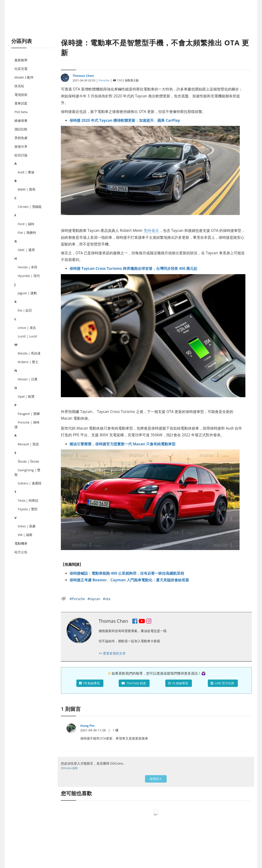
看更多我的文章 (114, 653)
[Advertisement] (131, 24)
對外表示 (152, 230)
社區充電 (21, 69)
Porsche (104, 80)
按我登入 (156, 779)
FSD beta (21, 112)
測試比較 (21, 129)
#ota (107, 599)
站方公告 (21, 552)
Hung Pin (87, 726)
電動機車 (21, 543)
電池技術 (21, 95)
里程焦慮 (21, 138)
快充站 (19, 86)
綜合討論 (21, 155)
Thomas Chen (83, 76)
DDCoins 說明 (69, 768)
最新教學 (21, 60)
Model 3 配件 (24, 77)
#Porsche (78, 599)
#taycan (94, 599)
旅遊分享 (21, 146)
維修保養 (21, 120)
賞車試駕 (21, 103)
